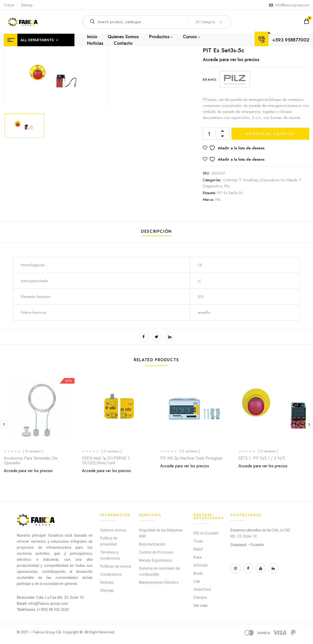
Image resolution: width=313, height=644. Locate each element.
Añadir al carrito (270, 134)
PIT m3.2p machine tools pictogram (191, 458)
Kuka (198, 557)
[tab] (156, 232)
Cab (197, 581)
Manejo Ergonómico (155, 560)
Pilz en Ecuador (206, 533)
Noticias (107, 582)
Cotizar (9, 5)
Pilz (227, 186)
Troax (198, 541)
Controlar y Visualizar (240, 180)
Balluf (198, 549)
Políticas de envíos (116, 566)
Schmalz (201, 565)
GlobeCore (202, 589)
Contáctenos (111, 574)
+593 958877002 (291, 40)
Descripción (156, 231)
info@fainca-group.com (292, 5)
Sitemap (27, 5)
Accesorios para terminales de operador (31, 461)
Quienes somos (113, 530)
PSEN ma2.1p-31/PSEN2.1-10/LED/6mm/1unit (106, 461)
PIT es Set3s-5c (230, 193)
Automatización (152, 544)
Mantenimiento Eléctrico (159, 582)
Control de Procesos (156, 552)
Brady (198, 573)
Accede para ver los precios (231, 60)
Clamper (200, 597)
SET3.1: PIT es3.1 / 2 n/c (262, 458)
